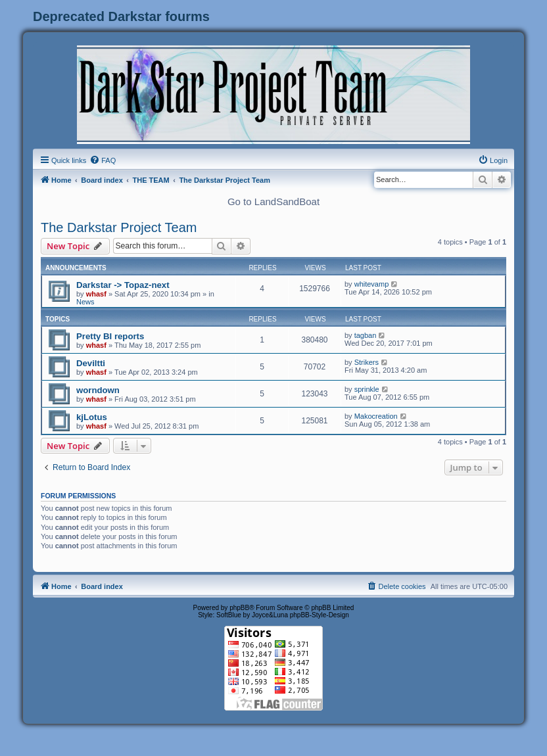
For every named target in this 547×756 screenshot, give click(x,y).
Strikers (367, 362)
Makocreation (376, 416)
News (85, 302)
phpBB (239, 608)
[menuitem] (103, 160)
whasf (96, 294)
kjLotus (92, 417)
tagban (366, 335)
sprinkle (367, 389)
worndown (98, 390)
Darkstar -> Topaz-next (123, 285)
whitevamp (372, 284)
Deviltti (91, 363)
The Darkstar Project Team (119, 227)
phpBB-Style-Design (320, 615)
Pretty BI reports (110, 336)
